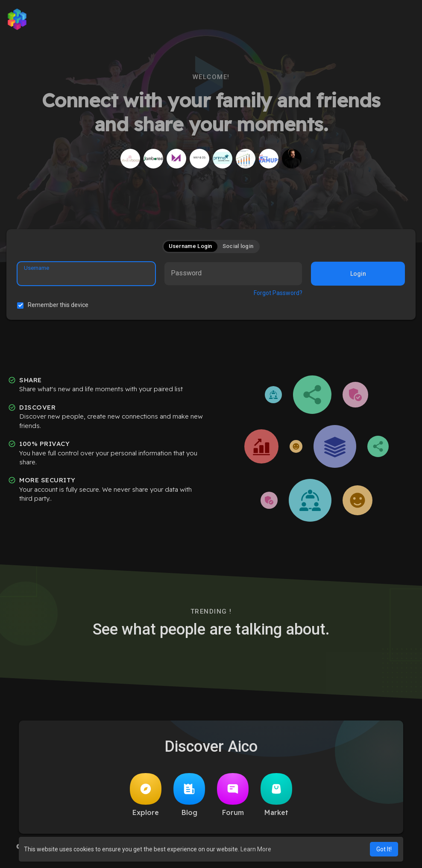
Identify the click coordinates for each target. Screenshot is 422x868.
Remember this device (58, 305)
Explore (146, 795)
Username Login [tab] (190, 246)
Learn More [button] (256, 849)
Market (276, 795)
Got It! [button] (384, 849)
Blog (189, 795)
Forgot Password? (278, 293)
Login (358, 274)
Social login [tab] (238, 246)
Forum (233, 795)
